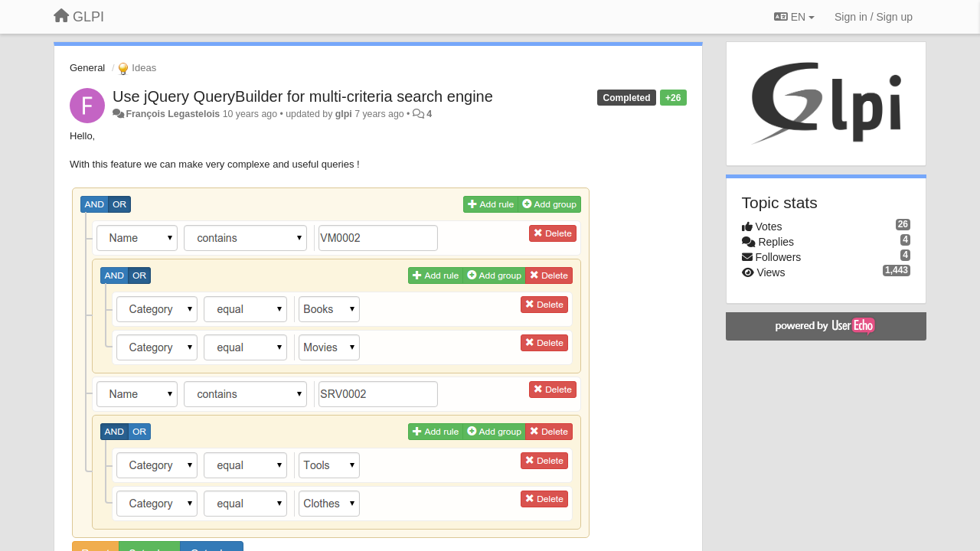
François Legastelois (173, 114)
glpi (344, 114)
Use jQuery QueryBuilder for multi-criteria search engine (303, 96)
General (87, 68)
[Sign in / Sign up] (874, 17)
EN (794, 17)
